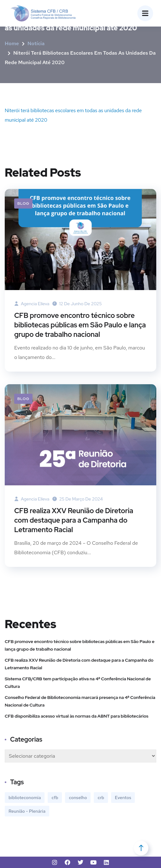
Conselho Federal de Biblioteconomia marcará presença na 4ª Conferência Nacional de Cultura (80, 701)
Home (12, 43)
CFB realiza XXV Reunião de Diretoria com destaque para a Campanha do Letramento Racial (74, 520)
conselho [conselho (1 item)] (78, 798)
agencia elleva (32, 304)
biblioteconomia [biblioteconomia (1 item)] (25, 798)
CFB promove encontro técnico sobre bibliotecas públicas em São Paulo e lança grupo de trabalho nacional (80, 325)
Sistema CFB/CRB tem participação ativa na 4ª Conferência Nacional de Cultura (78, 683)
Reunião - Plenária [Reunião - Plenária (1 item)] (27, 811)
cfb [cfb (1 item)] (55, 798)
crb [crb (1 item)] (101, 798)
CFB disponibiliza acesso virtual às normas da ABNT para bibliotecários (77, 716)
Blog (23, 203)
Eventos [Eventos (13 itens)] (123, 798)
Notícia (36, 43)
